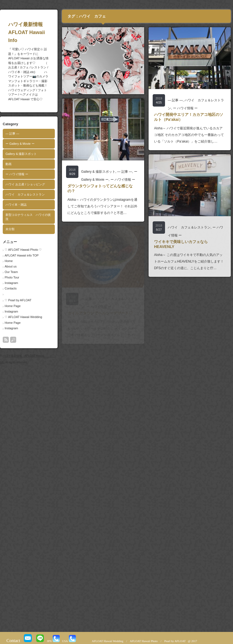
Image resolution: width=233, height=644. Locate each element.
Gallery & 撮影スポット (21, 154)
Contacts (11, 288)
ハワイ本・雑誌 (16, 205)
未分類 (10, 229)
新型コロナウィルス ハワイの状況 (28, 217)
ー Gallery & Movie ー (20, 144)
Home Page (13, 306)
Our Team (11, 272)
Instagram (11, 283)
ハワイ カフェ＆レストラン (25, 194)
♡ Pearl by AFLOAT (18, 300)
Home (9, 261)
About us (11, 266)
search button (13, 340)
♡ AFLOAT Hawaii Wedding (23, 317)
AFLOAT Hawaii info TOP (22, 255)
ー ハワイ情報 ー (17, 174)
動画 (8, 164)
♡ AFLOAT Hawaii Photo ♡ (23, 250)
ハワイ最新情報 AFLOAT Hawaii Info (37, 32)
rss (6, 340)
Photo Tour (12, 277)
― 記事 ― (12, 133)
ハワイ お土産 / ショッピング (25, 184)
